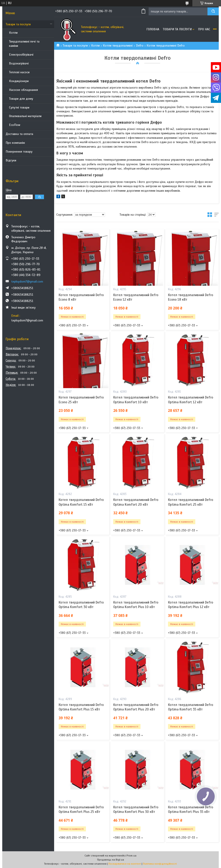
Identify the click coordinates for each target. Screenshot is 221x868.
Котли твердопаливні (118, 46)
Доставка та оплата (19, 134)
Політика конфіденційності (160, 864)
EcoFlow (15, 125)
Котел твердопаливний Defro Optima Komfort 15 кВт (81, 502)
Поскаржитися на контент (125, 864)
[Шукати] (213, 11)
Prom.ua (131, 856)
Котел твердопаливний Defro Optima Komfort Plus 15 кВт (81, 707)
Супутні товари (19, 107)
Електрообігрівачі (21, 55)
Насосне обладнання (23, 90)
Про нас (204, 29)
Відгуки (11, 160)
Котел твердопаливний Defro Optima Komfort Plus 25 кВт (81, 809)
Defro (140, 46)
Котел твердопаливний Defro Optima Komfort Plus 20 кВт (136, 707)
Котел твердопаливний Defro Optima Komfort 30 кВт (81, 605)
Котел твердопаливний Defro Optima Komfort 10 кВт (136, 400)
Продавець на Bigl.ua (111, 860)
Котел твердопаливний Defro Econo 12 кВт (136, 297)
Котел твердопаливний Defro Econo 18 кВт (191, 297)
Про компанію (15, 143)
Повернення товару (19, 152)
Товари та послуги (18, 24)
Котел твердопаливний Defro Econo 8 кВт (81, 297)
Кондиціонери (19, 81)
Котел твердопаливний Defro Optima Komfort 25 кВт (191, 502)
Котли (13, 33)
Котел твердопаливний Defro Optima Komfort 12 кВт (191, 400)
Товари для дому (21, 99)
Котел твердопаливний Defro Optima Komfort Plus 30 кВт (136, 809)
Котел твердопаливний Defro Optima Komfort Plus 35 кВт (191, 809)
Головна (153, 29)
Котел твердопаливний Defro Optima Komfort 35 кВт (191, 707)
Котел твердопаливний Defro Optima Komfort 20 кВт (136, 502)
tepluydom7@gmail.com (27, 282)
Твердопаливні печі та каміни (24, 44)
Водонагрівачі (19, 63)
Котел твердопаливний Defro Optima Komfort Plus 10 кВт (136, 605)
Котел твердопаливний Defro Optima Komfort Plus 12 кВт (191, 605)
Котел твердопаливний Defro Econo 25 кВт (81, 400)
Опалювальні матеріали (25, 116)
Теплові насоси (19, 72)
